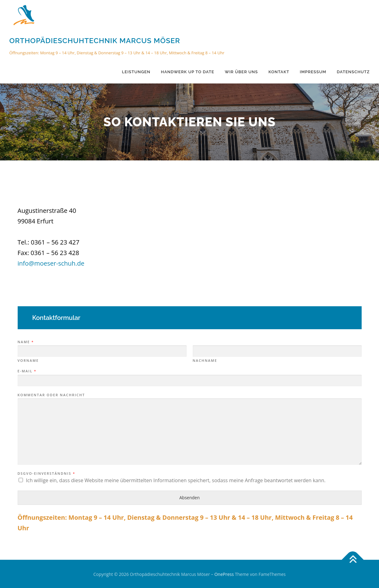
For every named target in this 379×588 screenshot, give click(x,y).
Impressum (313, 72)
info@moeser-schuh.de (51, 263)
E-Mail (27, 371)
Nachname (205, 361)
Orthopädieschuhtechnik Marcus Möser (95, 40)
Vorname (28, 361)
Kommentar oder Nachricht (51, 395)
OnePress (224, 574)
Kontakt (279, 72)
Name (26, 342)
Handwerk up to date (187, 72)
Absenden (190, 498)
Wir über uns (241, 72)
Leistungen (136, 72)
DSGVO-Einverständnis (46, 474)
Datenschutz (353, 72)
